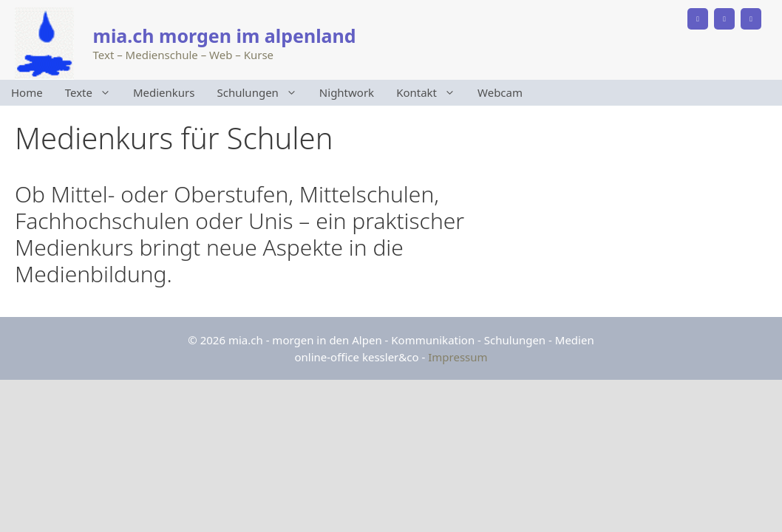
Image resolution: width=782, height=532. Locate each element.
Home (27, 92)
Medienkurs (164, 92)
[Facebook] (724, 19)
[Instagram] (751, 19)
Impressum (458, 357)
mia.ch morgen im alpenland (225, 35)
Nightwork (347, 92)
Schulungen (263, 93)
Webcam (500, 92)
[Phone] (698, 19)
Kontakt (431, 93)
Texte (93, 93)
